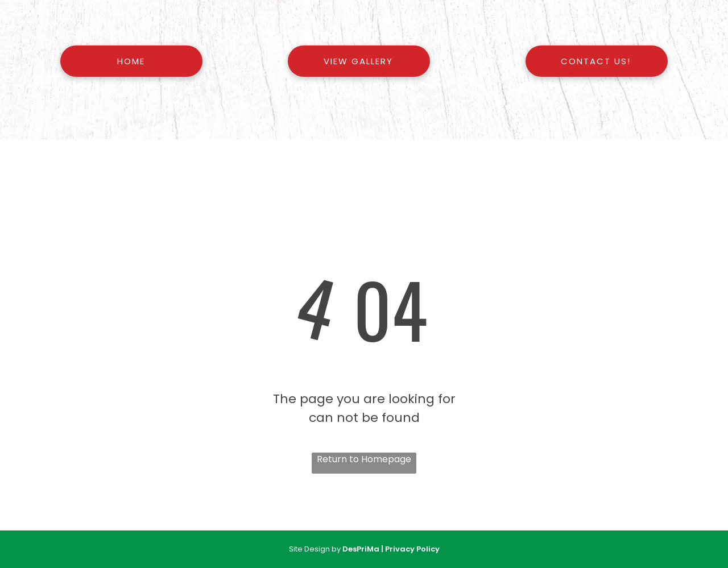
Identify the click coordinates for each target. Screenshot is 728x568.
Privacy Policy (412, 549)
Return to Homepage (364, 459)
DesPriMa (361, 549)
